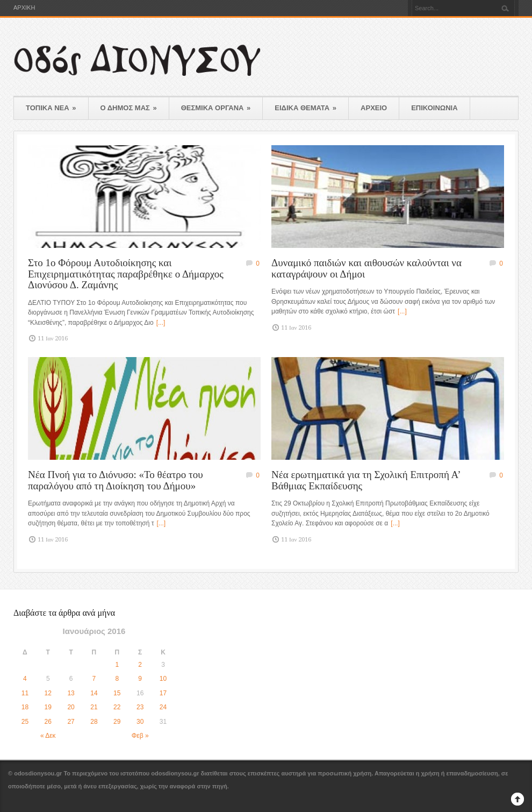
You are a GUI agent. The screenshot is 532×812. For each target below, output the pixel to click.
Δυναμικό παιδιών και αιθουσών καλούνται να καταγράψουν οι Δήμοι (366, 268)
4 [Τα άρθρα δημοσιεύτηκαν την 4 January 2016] (25, 679)
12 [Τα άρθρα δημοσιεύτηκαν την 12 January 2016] (48, 693)
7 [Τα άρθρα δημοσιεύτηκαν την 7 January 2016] (94, 679)
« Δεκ (48, 736)
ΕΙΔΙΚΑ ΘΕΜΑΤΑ (305, 108)
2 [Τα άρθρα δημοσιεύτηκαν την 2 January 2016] (140, 665)
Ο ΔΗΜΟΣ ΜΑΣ (129, 108)
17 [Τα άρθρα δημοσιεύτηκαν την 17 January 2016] (163, 693)
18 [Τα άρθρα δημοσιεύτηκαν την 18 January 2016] (25, 707)
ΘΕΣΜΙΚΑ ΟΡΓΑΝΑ (216, 108)
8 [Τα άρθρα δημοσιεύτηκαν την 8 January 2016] (117, 679)
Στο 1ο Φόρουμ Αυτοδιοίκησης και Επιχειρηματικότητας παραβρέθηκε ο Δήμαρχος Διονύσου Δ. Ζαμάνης (126, 274)
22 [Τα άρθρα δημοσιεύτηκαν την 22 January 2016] (117, 707)
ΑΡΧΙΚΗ (24, 8)
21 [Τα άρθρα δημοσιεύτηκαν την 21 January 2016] (94, 707)
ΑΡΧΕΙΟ (374, 108)
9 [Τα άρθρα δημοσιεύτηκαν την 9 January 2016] (140, 679)
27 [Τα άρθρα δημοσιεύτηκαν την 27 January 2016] (71, 722)
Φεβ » (140, 736)
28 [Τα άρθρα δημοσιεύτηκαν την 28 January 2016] (94, 722)
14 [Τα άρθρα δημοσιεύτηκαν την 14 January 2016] (94, 693)
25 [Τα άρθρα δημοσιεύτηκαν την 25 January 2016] (25, 722)
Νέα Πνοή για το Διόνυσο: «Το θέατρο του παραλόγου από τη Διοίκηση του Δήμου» (116, 480)
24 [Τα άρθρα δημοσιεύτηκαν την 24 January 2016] (163, 707)
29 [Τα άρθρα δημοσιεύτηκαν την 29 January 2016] (117, 722)
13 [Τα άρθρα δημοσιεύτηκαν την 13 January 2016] (71, 693)
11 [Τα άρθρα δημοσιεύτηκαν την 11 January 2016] (25, 693)
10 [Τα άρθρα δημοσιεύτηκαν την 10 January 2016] (163, 679)
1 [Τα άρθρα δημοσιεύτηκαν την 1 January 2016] (117, 665)
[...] (161, 323)
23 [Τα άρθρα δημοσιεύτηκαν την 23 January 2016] (140, 707)
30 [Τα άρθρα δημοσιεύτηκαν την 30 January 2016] (140, 722)
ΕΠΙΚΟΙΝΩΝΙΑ (434, 108)
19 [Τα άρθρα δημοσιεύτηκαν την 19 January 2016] (48, 707)
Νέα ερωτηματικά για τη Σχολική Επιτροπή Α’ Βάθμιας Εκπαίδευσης (366, 480)
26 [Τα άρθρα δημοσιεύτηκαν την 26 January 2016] (48, 722)
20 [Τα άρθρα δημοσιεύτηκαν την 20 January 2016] (71, 707)
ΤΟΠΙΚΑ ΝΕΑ (51, 108)
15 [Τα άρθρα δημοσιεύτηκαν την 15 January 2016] (117, 693)
